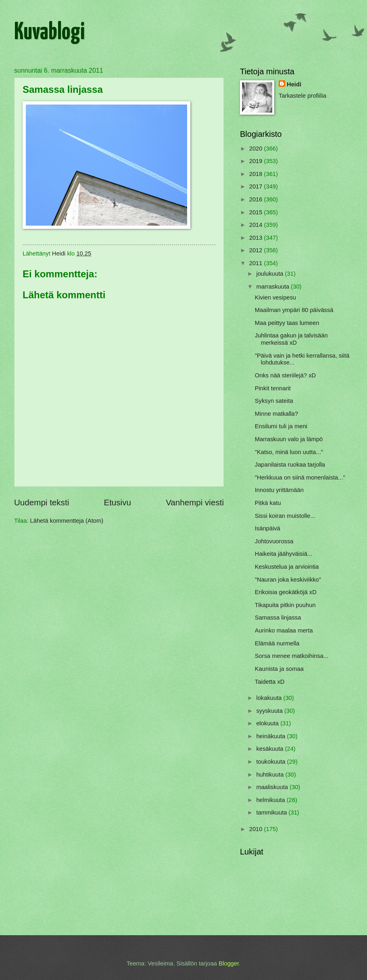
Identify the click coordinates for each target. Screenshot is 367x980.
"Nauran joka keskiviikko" (288, 580)
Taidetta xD (270, 682)
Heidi (294, 84)
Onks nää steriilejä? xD (285, 375)
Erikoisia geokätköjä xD (286, 592)
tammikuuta (272, 812)
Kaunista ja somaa (279, 669)
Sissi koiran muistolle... (285, 516)
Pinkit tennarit (273, 388)
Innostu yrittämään (279, 490)
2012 (257, 250)
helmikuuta (271, 800)
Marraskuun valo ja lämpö (289, 439)
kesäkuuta (270, 749)
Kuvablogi (49, 33)
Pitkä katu (268, 503)
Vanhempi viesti (195, 502)
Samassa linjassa (278, 618)
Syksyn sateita (274, 401)
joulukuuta (270, 274)
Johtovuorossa (274, 541)
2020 (257, 149)
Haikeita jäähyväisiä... (284, 554)
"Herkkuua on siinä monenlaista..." (300, 477)
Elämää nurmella (277, 643)
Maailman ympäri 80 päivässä (294, 310)
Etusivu (117, 502)
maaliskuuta (273, 787)
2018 (257, 174)
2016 (257, 199)
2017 (257, 186)
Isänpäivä (268, 528)
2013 (257, 238)
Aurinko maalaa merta (284, 630)
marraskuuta (273, 287)
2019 (257, 161)
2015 (257, 212)
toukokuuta (271, 762)
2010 (257, 829)
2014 (257, 225)
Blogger (229, 963)
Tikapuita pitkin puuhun (285, 605)
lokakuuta (270, 698)
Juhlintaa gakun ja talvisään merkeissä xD (291, 339)
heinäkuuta (271, 736)
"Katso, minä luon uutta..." (289, 452)
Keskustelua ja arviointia (287, 567)
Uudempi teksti (42, 502)
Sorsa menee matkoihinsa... (292, 656)
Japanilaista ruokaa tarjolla (290, 465)
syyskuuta (270, 711)
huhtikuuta (271, 775)
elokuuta (268, 723)
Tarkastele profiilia (302, 96)
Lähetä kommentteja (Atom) (67, 521)
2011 (257, 263)
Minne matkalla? (276, 414)
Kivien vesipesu (275, 297)
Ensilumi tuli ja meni (281, 426)
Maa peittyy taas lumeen (287, 323)
